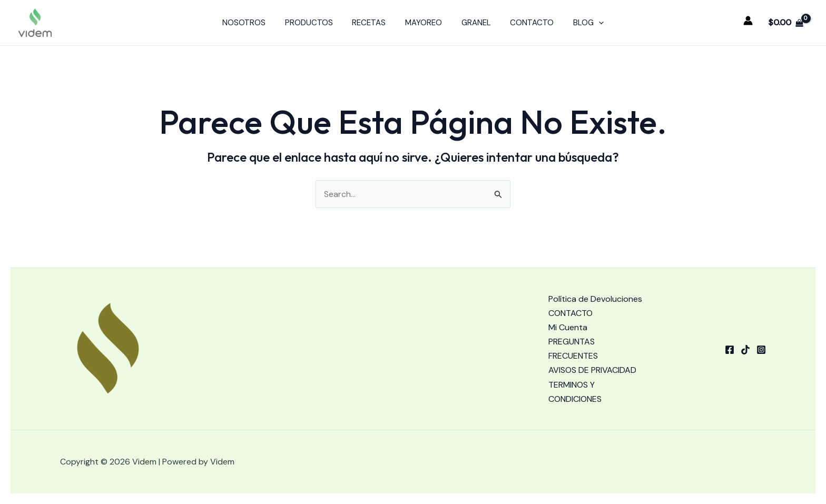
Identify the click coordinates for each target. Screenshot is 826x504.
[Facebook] (730, 350)
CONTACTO (525, 23)
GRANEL (473, 23)
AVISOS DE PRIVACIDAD (592, 370)
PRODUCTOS (316, 23)
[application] (588, 23)
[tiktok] (745, 350)
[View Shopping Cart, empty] (785, 23)
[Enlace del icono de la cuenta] (748, 21)
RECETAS (372, 23)
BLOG (578, 23)
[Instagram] (761, 350)
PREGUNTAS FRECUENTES (573, 349)
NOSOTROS (254, 23)
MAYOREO (424, 23)
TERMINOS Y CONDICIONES (575, 392)
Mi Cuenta (568, 327)
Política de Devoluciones (595, 299)
